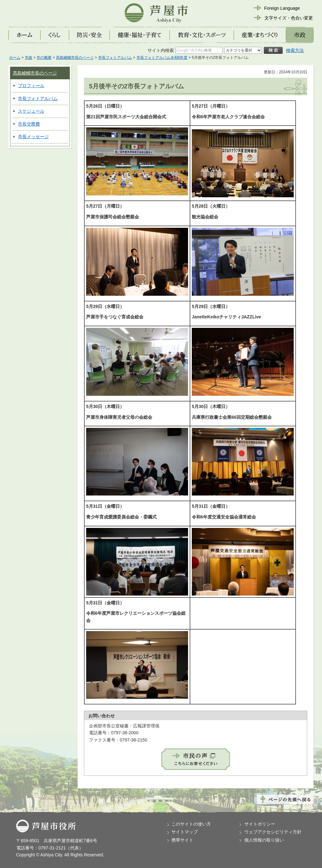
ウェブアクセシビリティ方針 (273, 832)
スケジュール (31, 111)
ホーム (15, 58)
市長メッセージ (33, 137)
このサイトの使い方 (191, 824)
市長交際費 (29, 124)
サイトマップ (185, 832)
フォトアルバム (42, 98)
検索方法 (295, 50)
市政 (29, 58)
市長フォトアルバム (115, 58)
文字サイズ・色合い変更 (289, 18)
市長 (22, 98)
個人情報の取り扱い (264, 840)
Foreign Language (282, 8)
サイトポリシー (260, 824)
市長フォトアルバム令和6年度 (162, 58)
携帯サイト (182, 840)
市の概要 (44, 58)
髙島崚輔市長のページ (75, 58)
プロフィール (31, 86)
